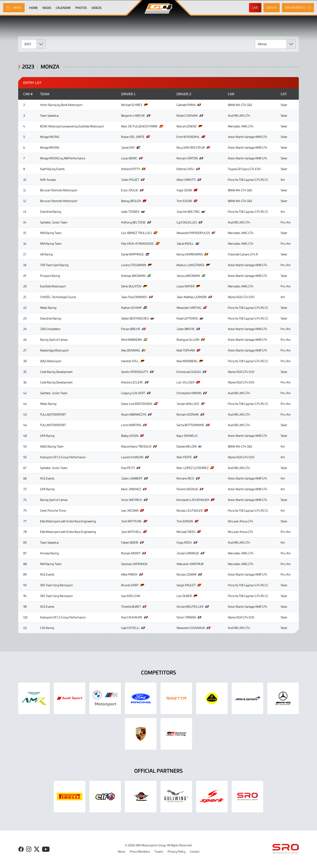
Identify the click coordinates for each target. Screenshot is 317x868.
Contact (195, 851)
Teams (159, 851)
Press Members (140, 851)
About (122, 851)
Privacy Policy (176, 851)
